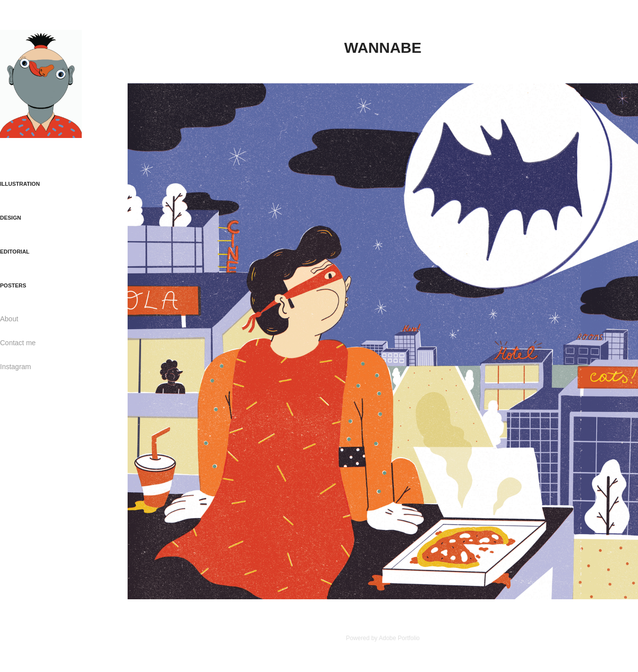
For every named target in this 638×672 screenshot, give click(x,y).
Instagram (15, 367)
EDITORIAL (15, 252)
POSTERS (13, 285)
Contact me (18, 343)
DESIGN (10, 218)
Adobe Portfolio (399, 638)
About (9, 319)
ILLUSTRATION (20, 184)
